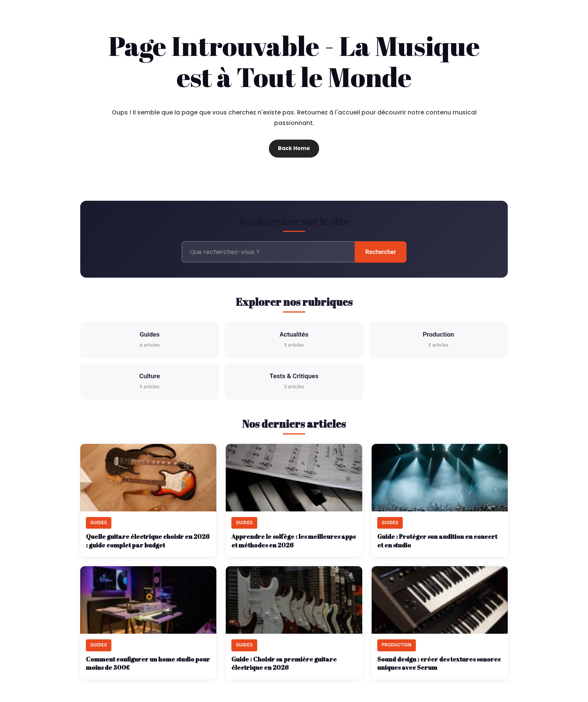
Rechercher (381, 252)
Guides (149, 340)
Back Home (294, 148)
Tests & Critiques (294, 382)
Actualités (294, 340)
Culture (149, 382)
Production (438, 340)
